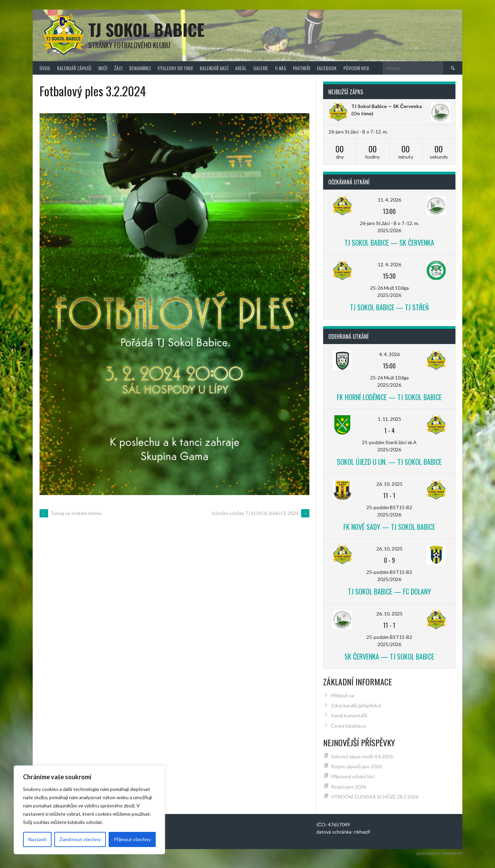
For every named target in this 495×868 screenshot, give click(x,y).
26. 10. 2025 (389, 484)
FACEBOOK (327, 68)
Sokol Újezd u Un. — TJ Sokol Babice (389, 462)
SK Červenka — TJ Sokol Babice (389, 656)
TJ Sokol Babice (146, 29)
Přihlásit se (343, 695)
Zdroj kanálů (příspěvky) (356, 705)
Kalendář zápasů (74, 68)
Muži (103, 68)
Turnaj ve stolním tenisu (71, 513)
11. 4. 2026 (389, 200)
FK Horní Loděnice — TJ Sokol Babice (389, 397)
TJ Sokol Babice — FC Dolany (389, 591)
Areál (241, 68)
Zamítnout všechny (80, 839)
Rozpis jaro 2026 (349, 787)
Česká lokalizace (348, 726)
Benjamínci (140, 68)
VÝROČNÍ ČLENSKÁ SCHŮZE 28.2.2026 (375, 797)
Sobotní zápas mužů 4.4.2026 (362, 756)
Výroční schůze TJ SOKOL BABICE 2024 (260, 513)
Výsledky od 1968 (175, 68)
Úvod (45, 68)
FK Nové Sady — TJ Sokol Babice (389, 527)
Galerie (261, 68)
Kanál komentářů (349, 715)
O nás (280, 68)
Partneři (301, 68)
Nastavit (37, 839)
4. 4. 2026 (389, 354)
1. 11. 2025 (389, 419)
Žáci (118, 68)
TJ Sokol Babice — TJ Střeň (389, 307)
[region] (89, 810)
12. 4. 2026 (389, 264)
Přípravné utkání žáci (353, 776)
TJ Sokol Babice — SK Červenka (387, 106)
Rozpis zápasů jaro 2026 (356, 766)
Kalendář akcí (214, 68)
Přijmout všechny (132, 839)
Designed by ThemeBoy (439, 853)
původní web (356, 68)
